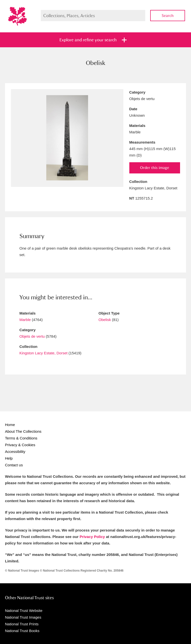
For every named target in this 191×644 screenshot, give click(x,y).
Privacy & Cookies (20, 445)
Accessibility (15, 452)
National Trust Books (22, 631)
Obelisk (105, 320)
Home (10, 425)
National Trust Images (23, 617)
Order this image (155, 168)
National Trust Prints (22, 624)
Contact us (14, 465)
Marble (25, 320)
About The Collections (23, 431)
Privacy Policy (92, 537)
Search (168, 16)
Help (9, 458)
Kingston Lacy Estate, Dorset (43, 353)
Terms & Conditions (21, 438)
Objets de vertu (32, 336)
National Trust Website (24, 611)
